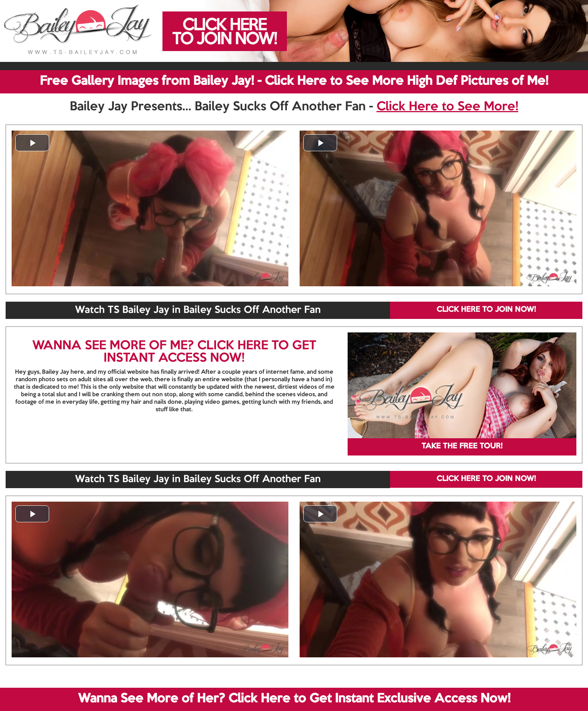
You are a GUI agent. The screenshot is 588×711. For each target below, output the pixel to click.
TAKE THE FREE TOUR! (462, 446)
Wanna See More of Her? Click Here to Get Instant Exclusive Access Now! (294, 699)
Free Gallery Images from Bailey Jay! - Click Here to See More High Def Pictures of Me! (294, 81)
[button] (32, 143)
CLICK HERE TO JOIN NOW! (486, 310)
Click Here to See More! (447, 107)
